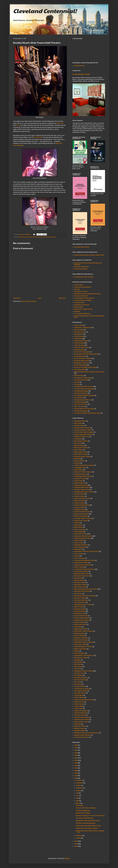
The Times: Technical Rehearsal (86, 823)
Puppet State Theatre (81, 629)
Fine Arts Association (81, 516)
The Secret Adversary (81, 269)
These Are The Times (81, 404)
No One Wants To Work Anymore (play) (86, 354)
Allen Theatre (78, 423)
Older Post (62, 298)
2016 (76, 771)
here (58, 123)
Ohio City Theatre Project (82, 591)
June (78, 796)
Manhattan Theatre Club (82, 574)
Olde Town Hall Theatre (49, 237)
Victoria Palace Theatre (81, 722)
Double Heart (22, 237)
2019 (76, 763)
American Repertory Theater (83, 430)
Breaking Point (79, 334)
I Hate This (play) (79, 345)
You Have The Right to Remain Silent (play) (87, 413)
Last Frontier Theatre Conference (84, 569)
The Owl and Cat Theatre (82, 689)
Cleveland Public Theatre (82, 487)
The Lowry (77, 682)
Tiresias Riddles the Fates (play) (84, 409)
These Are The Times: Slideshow (86, 808)
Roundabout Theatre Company (84, 642)
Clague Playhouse (80, 483)
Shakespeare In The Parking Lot (84, 655)
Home (40, 298)
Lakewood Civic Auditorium (83, 565)
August (78, 791)
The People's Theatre (81, 691)
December (79, 780)
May (77, 798)
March (78, 803)
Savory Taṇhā (78, 307)
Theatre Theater (79, 704)
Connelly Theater (79, 494)
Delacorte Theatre (80, 501)
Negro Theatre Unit (80, 587)
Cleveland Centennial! (45, 11)
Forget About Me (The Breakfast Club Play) (87, 294)
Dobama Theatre (79, 503)
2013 (76, 778)
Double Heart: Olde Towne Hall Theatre (88, 821)
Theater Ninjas (79, 695)
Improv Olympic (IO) (80, 547)
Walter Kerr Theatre (80, 726)
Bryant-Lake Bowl (80, 461)
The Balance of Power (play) (83, 378)
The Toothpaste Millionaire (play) (84, 395)
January (79, 838)
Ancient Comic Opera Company (84, 432)
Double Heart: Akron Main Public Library (88, 826)
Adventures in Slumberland (83, 328)
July (77, 793)
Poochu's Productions (81, 616)
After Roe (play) (79, 330)
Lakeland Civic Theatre (81, 563)
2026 (76, 745)
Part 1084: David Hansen (82, 247)
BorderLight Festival (81, 452)
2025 (76, 748)
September (80, 788)
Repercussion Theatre (81, 640)
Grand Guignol (79, 532)
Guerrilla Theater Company (83, 538)
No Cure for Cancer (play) (82, 352)
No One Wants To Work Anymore (84, 298)
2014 (76, 776)
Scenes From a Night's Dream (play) (85, 367)
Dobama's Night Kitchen (82, 505)
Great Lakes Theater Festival (34, 237)
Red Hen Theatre (79, 636)
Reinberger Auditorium (81, 638)
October (79, 785)
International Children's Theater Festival (87, 551)
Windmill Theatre (79, 728)
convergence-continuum (82, 737)
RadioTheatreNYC (80, 633)
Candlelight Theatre (80, 468)
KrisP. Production (80, 558)
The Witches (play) (80, 402)
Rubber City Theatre (80, 649)
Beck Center (78, 443)
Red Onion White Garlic (81, 361)
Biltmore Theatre (79, 445)
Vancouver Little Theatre (82, 720)
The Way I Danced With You (83, 400)
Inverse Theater (79, 554)
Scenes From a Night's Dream (83, 309)
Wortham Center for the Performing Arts (87, 733)
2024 (76, 750)
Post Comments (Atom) (29, 301)
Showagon (77, 660)
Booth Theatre (79, 450)
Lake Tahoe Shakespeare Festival (85, 560)
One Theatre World (80, 602)
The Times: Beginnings (83, 811)
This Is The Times (80, 407)
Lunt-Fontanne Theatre (81, 571)
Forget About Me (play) (81, 341)
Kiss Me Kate (38, 137)
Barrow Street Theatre (81, 441)
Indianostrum (78, 549)
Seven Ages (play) (80, 370)
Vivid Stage (78, 724)
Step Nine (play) (79, 376)
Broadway (77, 459)
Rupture (77, 651)
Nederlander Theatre (81, 585)
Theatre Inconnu (79, 702)
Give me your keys (80, 529)
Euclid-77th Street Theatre (82, 512)
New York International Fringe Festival (86, 589)
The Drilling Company (81, 678)
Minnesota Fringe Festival (82, 576)
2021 (76, 758)
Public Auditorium (80, 622)
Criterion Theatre (79, 496)
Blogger (67, 858)
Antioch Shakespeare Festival (83, 434)
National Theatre (79, 580)
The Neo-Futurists (80, 686)
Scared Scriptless (80, 653)
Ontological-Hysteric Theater (83, 605)
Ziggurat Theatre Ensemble (83, 735)
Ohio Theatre (78, 594)
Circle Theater (79, 481)
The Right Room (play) (81, 391)
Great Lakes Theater (80, 534)
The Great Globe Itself (81, 296)
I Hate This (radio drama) (82, 347)
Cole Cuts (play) (79, 336)
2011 (76, 844)
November (79, 783)
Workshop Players (80, 731)
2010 (76, 846)
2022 (76, 755)
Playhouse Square (80, 611)
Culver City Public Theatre (82, 498)
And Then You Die (80, 332)
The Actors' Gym (79, 673)
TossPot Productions (81, 713)
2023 (76, 753)
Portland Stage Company (82, 618)
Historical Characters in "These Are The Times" (90, 816)
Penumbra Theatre (80, 609)
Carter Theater (79, 470)
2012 (76, 841)
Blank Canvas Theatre (81, 448)
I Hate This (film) (79, 343)
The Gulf (77, 382)
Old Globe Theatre (80, 598)
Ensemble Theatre (80, 510)
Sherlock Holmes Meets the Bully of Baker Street (89, 255)
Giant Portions (79, 525)
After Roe (77, 289)
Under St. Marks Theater (82, 717)
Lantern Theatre (79, 567)
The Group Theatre (80, 680)
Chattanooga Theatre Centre (83, 476)
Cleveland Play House (81, 485)
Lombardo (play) (79, 350)
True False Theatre (80, 715)
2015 (76, 773)
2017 (76, 768)
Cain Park (77, 463)
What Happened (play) (81, 411)
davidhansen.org (79, 66)
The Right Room (79, 303)
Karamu (77, 556)
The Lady (77, 384)
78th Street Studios (80, 421)
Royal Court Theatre (80, 644)
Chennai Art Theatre (80, 479)
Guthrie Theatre (79, 540)
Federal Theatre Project (81, 514)
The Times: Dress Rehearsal (84, 818)
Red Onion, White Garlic (82, 267)
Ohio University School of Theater (85, 596)
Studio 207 (77, 669)
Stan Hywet (78, 664)
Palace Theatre (79, 607)
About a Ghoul (79, 285)
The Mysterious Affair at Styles (84, 277)
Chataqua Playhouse (81, 474)
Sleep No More (79, 662)
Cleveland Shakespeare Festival (84, 492)
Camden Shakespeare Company (84, 465)
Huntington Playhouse (81, 545)
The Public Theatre (80, 693)
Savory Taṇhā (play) (80, 365)
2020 (76, 760)
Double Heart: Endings (83, 813)
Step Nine (77, 311)
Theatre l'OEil (78, 706)
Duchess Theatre (79, 507)
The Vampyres (79, 398)
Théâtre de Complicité (81, 711)
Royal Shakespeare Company (83, 647)
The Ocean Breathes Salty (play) (84, 389)
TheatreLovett (78, 708)
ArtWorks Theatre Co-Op (82, 437)
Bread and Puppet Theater (82, 456)
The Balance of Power (81, 291)
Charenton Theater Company (83, 472)
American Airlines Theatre (82, 428)
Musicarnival (78, 578)
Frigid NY (77, 523)
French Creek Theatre (81, 521)
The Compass (78, 675)
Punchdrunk (78, 627)
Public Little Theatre (80, 624)
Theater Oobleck (79, 697)
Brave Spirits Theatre (81, 454)
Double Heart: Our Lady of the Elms (87, 828)
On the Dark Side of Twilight (83, 300)
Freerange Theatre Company (83, 518)
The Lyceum (78, 684)
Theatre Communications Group (84, 700)
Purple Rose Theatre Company (84, 631)
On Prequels (80, 805)
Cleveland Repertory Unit (82, 490)
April (78, 801)
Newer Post (17, 298)
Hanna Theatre (79, 543)
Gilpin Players (79, 527)
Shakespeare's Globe (81, 658)
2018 (76, 766)
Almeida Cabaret (79, 425)
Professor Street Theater (82, 620)
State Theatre (78, 667)
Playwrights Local (80, 613)
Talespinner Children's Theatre (84, 671)
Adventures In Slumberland (83, 287)
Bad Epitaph (78, 439)
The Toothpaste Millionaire (82, 314)
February (79, 836)
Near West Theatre (80, 582)
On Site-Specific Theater (81, 74)
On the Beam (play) (80, 356)
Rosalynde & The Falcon (82, 305)
